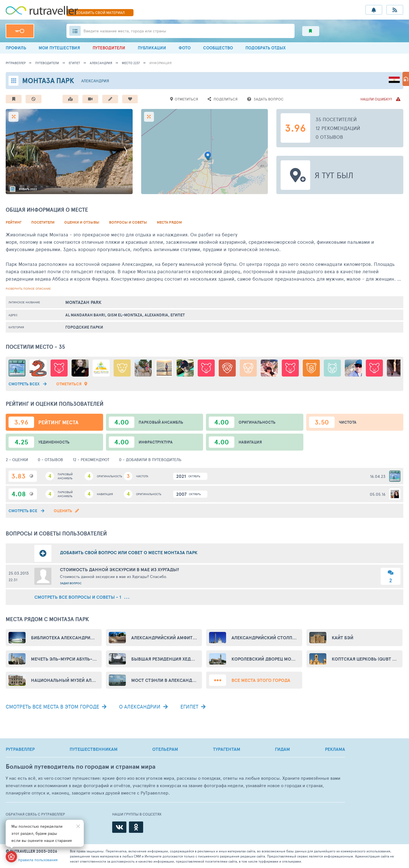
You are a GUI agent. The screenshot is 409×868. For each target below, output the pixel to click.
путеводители (47, 63)
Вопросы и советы (128, 222)
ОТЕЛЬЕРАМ (165, 749)
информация (160, 63)
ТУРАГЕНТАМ (227, 749)
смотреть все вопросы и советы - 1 (82, 597)
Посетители (43, 222)
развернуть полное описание (28, 289)
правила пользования (38, 860)
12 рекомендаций (338, 128)
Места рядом (169, 222)
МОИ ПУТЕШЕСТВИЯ (59, 48)
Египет (74, 63)
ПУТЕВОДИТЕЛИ (109, 48)
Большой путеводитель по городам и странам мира (81, 767)
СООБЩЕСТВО (218, 48)
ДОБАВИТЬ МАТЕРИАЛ (100, 12)
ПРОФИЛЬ (16, 48)
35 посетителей (336, 119)
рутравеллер (16, 63)
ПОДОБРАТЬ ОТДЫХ (266, 48)
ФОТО (185, 48)
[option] (69, 152)
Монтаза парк (48, 80)
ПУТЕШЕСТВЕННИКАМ (94, 749)
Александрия (101, 63)
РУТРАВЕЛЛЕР (20, 749)
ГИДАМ (282, 749)
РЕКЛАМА (335, 749)
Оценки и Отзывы (82, 222)
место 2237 (131, 63)
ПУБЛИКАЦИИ (152, 48)
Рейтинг (14, 222)
